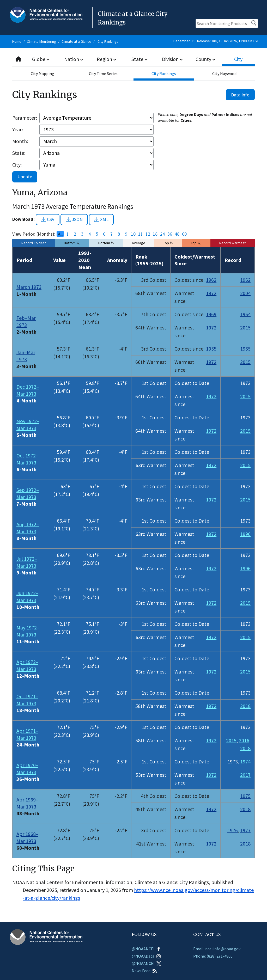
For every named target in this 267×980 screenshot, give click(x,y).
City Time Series (103, 73)
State (139, 59)
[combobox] (133, 59)
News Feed (144, 971)
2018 (245, 706)
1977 (245, 830)
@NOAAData (146, 956)
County (205, 59)
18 (155, 234)
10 (133, 234)
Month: (20, 141)
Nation (74, 59)
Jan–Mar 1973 (26, 356)
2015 (245, 327)
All (60, 234)
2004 (245, 293)
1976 (233, 830)
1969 (211, 314)
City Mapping (43, 73)
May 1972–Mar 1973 (28, 631)
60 (184, 234)
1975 (245, 796)
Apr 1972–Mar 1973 (27, 665)
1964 (245, 314)
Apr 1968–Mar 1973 (27, 837)
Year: (18, 129)
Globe (41, 59)
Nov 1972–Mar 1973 (28, 425)
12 (148, 234)
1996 (245, 534)
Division (173, 59)
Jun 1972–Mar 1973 (27, 597)
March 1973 (29, 287)
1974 (245, 761)
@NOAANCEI (146, 949)
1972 (211, 293)
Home (17, 41)
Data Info (240, 95)
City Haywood (224, 73)
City (238, 59)
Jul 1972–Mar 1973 (27, 562)
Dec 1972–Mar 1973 (28, 390)
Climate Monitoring (41, 41)
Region (107, 59)
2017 (245, 775)
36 (170, 234)
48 (177, 234)
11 (141, 234)
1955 (211, 349)
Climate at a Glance (76, 41)
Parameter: (25, 118)
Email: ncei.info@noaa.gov (217, 949)
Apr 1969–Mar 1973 (27, 803)
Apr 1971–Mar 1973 (27, 734)
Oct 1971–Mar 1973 (27, 700)
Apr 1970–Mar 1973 (27, 769)
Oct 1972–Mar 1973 (27, 459)
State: (19, 153)
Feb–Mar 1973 (26, 321)
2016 (244, 740)
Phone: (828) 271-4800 (213, 956)
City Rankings (108, 41)
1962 (211, 280)
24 (162, 234)
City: (17, 165)
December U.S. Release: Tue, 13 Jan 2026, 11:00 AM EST (216, 41)
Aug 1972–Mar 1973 (28, 528)
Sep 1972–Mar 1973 (28, 493)
